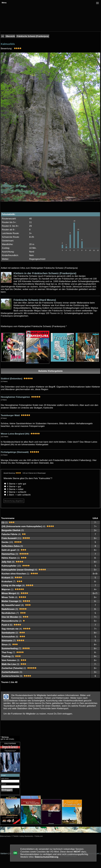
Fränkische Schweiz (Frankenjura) (33, 36)
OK (15, 853)
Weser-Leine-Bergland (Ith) (15, 434)
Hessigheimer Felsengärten (15, 397)
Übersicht (10, 36)
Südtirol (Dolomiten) (12, 379)
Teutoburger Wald (10, 415)
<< (3, 36)
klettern (4, 853)
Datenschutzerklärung (46, 857)
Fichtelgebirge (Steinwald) (15, 452)
